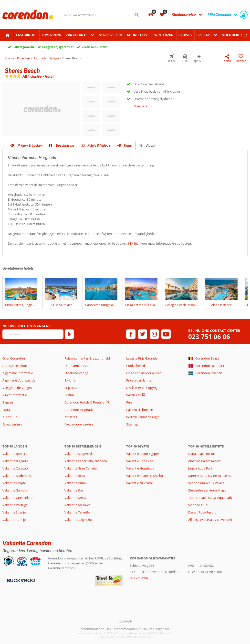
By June (70, 380)
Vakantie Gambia (15, 490)
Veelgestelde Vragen (17, 388)
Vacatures (133, 395)
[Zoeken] (137, 15)
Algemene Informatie (18, 373)
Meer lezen (141, 106)
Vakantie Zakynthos (79, 520)
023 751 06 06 (209, 337)
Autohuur (10, 417)
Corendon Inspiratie (79, 410)
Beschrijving (65, 145)
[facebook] (131, 334)
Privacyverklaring (139, 380)
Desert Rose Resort (202, 512)
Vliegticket (232, 35)
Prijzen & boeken (30, 145)
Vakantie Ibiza (75, 476)
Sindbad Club (198, 505)
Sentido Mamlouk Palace (206, 483)
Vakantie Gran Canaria (81, 468)
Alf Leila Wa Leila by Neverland (210, 520)
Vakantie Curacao (15, 468)
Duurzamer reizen (77, 366)
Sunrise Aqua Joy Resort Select (210, 476)
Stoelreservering (76, 373)
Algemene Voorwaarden (20, 380)
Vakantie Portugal (15, 505)
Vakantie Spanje (14, 512)
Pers (129, 402)
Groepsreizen (12, 424)
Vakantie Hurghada (140, 468)
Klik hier (134, 243)
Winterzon (164, 35)
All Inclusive (138, 35)
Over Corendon (14, 358)
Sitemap (132, 424)
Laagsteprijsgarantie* (58, 47)
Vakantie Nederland (17, 476)
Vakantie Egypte (14, 483)
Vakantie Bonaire (15, 454)
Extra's (7, 410)
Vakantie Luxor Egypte (143, 454)
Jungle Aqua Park (200, 468)
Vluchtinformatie (15, 395)
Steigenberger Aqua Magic (207, 490)
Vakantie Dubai (75, 483)
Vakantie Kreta (75, 498)
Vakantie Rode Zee (140, 461)
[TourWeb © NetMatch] (125, 621)
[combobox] (101, 15)
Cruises (185, 35)
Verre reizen (110, 35)
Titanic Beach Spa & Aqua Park (210, 498)
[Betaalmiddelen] (20, 580)
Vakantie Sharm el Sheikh (145, 476)
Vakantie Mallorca (77, 505)
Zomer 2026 (51, 35)
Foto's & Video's (99, 145)
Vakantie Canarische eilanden (86, 461)
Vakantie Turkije (14, 520)
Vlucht (150, 145)
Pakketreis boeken (140, 410)
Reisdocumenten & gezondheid (87, 358)
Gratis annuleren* (95, 47)
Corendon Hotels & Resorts (84, 402)
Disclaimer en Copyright (143, 388)
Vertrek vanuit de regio (143, 417)
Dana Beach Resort (202, 454)
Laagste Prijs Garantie (142, 358)
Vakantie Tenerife (77, 512)
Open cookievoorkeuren (144, 373)
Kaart (128, 145)
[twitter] (143, 334)
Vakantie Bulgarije (15, 461)
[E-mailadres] (33, 334)
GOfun (69, 395)
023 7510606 (139, 578)
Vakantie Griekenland (18, 498)
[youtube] (166, 334)
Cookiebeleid (136, 366)
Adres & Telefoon (15, 366)
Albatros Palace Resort (204, 461)
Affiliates (71, 417)
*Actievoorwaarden (79, 424)
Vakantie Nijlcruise (140, 483)
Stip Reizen (72, 388)
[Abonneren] (69, 334)
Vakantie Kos (74, 490)
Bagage (8, 402)
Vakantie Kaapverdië (79, 454)
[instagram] (154, 334)
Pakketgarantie (24, 47)
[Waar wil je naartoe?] (101, 15)
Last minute (26, 35)
